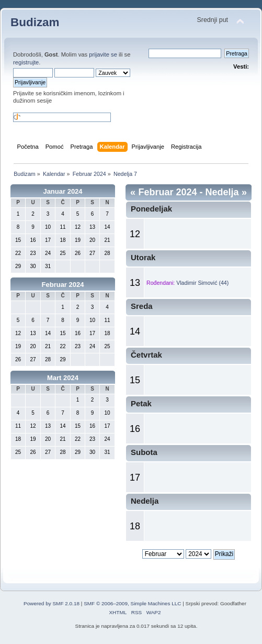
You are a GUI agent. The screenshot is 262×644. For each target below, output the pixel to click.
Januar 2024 (62, 191)
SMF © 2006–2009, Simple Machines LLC (132, 603)
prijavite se (103, 54)
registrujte (26, 62)
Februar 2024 (63, 285)
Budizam (35, 22)
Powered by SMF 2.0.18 (52, 603)
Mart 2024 (63, 378)
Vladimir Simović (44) (202, 283)
